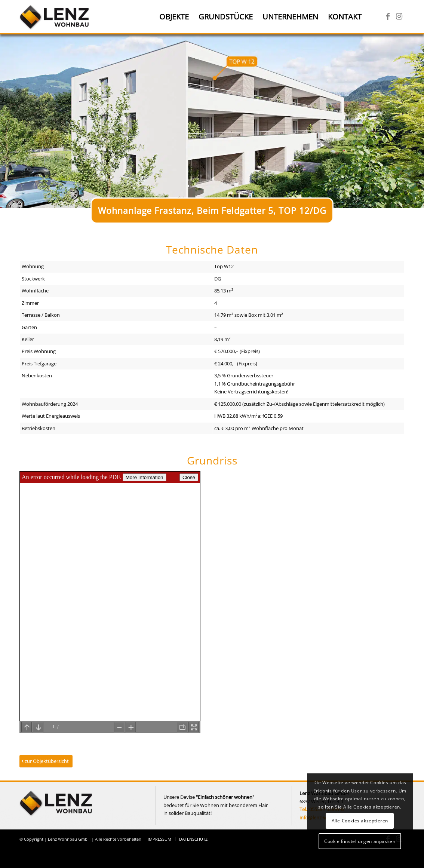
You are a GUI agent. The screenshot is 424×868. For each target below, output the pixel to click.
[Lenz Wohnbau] (55, 17)
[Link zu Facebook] (388, 16)
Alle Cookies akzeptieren (360, 821)
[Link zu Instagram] (399, 16)
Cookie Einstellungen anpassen (360, 841)
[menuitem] (174, 17)
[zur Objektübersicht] (46, 761)
